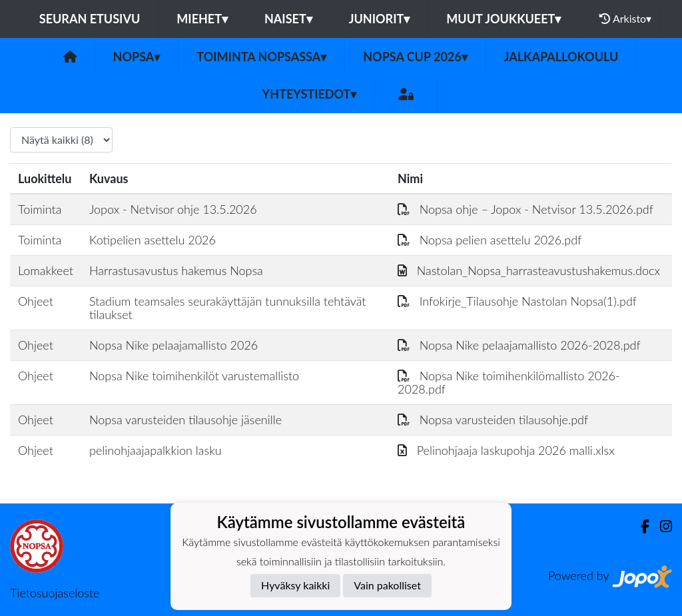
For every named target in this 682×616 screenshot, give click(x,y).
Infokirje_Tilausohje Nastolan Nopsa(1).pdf (517, 301)
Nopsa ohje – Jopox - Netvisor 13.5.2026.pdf (525, 209)
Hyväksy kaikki (295, 585)
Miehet (202, 19)
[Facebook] (640, 526)
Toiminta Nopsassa (261, 57)
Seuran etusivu (90, 19)
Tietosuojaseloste (55, 593)
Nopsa (137, 57)
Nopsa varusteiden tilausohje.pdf (493, 420)
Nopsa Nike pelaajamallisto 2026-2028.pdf (519, 345)
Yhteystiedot (310, 94)
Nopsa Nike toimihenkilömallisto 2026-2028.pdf (509, 383)
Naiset (288, 19)
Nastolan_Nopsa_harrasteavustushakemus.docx (529, 270)
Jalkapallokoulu (561, 57)
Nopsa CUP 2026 (415, 57)
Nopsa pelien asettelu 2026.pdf (490, 240)
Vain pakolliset (387, 585)
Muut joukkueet (504, 19)
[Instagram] (661, 526)
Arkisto (625, 19)
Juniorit (380, 19)
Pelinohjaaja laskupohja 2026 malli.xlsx (506, 450)
